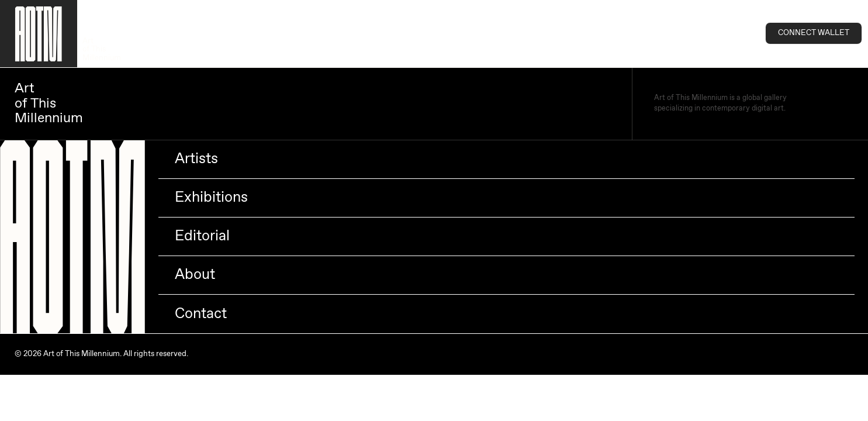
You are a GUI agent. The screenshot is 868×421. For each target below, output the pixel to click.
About (195, 275)
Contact (201, 314)
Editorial (202, 236)
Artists (196, 159)
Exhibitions (211, 198)
